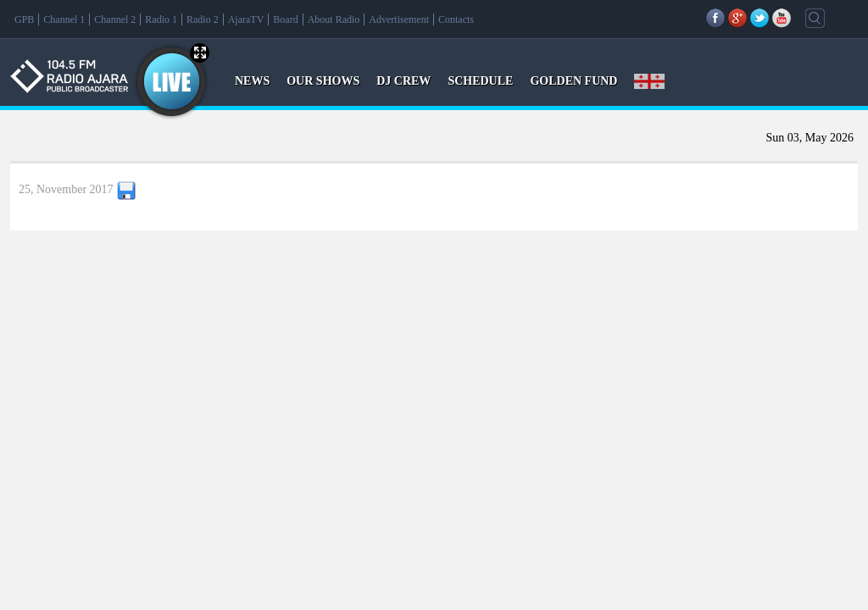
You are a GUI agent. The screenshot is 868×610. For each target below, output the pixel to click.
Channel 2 (115, 19)
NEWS (252, 81)
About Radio (334, 19)
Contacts (456, 19)
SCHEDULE (480, 81)
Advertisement (399, 19)
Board (285, 19)
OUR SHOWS (323, 81)
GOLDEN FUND (573, 81)
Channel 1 (64, 19)
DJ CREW (403, 81)
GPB (24, 19)
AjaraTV (246, 19)
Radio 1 (161, 19)
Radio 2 (203, 19)
